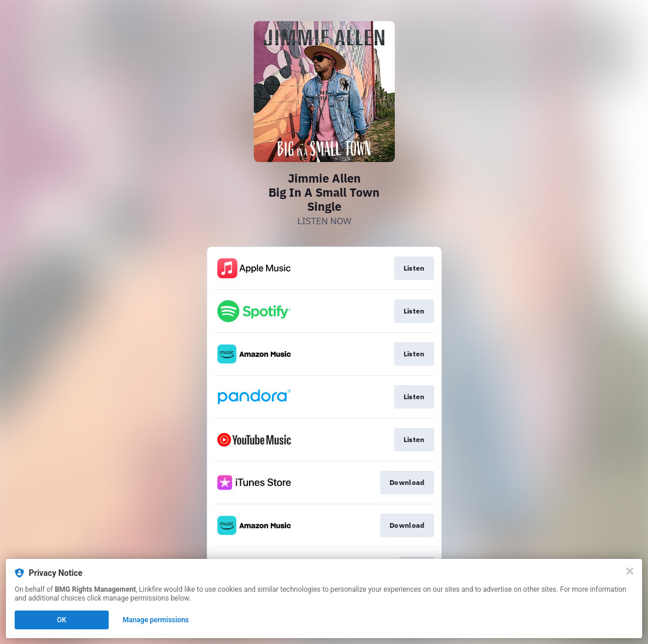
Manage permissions (156, 620)
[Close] (630, 571)
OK (62, 620)
